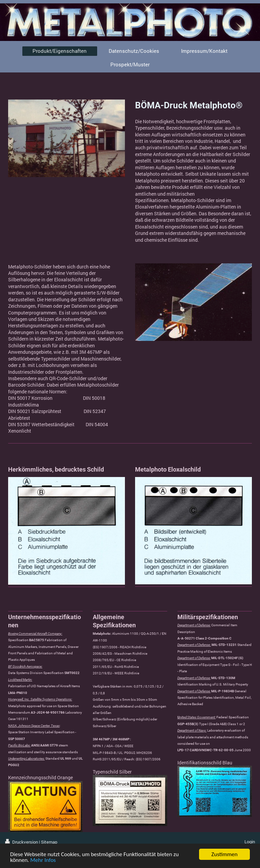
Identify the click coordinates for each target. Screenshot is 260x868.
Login (250, 842)
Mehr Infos (43, 860)
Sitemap (49, 842)
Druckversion (22, 842)
